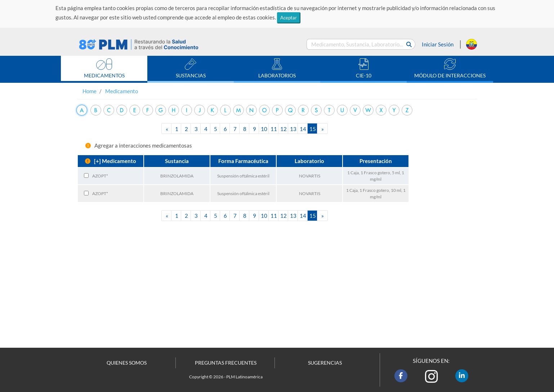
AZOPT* (100, 176)
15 (313, 129)
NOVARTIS (310, 176)
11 (274, 129)
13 (293, 129)
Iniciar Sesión (438, 44)
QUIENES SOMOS (127, 363)
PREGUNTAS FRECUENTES (226, 363)
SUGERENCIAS (325, 363)
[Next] (322, 129)
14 (303, 129)
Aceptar (289, 18)
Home (90, 91)
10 (264, 129)
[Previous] (167, 129)
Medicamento (122, 91)
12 (283, 129)
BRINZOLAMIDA (177, 176)
